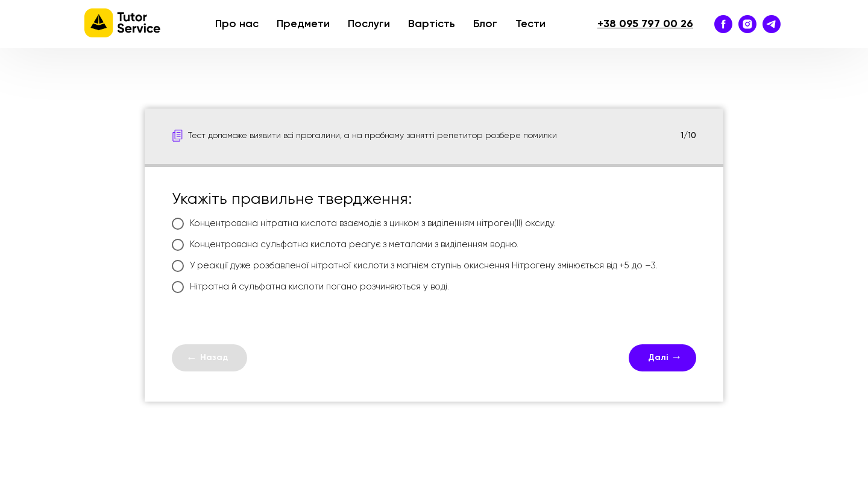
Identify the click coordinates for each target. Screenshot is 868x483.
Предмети (303, 24)
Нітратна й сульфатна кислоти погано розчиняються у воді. (310, 287)
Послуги (369, 24)
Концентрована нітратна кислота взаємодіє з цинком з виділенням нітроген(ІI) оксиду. (364, 224)
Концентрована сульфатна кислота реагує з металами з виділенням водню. (345, 245)
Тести (530, 24)
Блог (485, 24)
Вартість (432, 24)
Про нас (237, 24)
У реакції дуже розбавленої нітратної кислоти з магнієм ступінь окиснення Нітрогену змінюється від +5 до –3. (415, 266)
